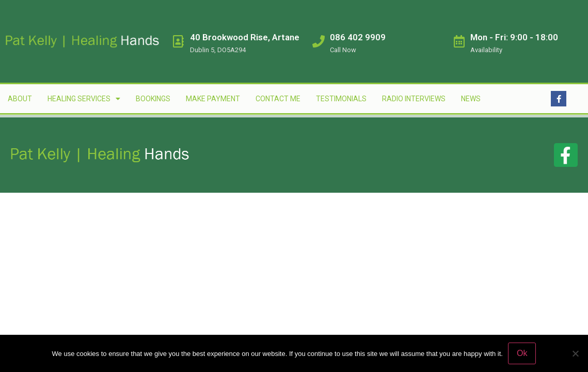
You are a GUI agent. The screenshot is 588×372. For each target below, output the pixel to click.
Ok (522, 353)
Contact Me (278, 99)
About (20, 99)
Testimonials (341, 99)
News (471, 99)
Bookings (153, 99)
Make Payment (213, 99)
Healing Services (84, 99)
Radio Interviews (414, 99)
